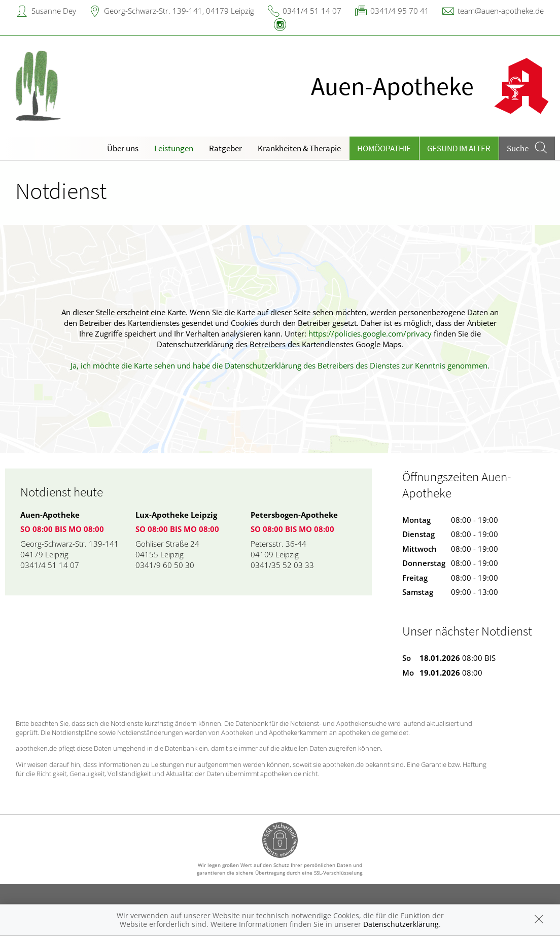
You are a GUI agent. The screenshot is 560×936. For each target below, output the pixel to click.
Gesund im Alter (459, 148)
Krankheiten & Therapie (299, 148)
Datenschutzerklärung (401, 924)
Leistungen (174, 148)
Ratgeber (225, 148)
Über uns (123, 148)
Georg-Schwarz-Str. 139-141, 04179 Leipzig (179, 11)
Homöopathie (384, 148)
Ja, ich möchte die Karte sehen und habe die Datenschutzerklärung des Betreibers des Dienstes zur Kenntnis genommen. (280, 365)
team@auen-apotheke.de (501, 11)
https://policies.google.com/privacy (370, 333)
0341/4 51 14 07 (312, 11)
